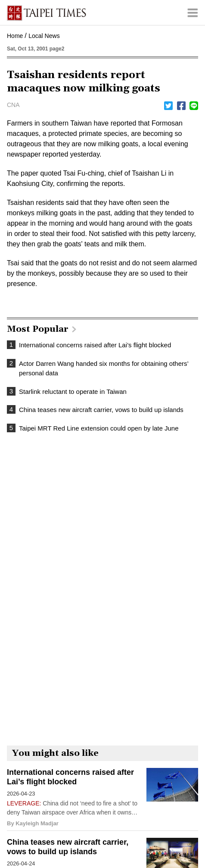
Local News (44, 36)
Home (15, 36)
